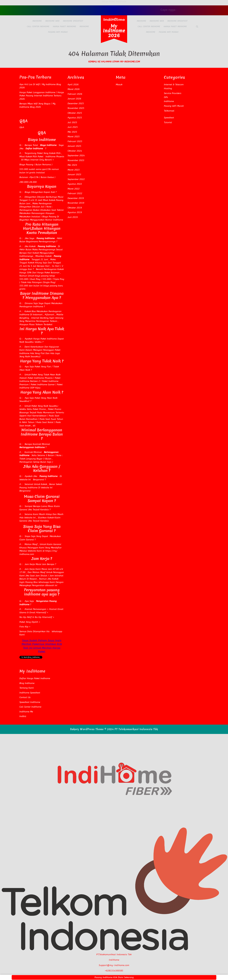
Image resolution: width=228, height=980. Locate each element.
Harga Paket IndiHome (64, 27)
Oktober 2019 (75, 208)
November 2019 (76, 203)
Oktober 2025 (75, 113)
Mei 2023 (72, 165)
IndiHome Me (26, 712)
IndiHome (37, 21)
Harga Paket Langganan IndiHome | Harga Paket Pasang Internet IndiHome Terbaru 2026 (42, 96)
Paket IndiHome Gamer (43, 385)
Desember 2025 (76, 103)
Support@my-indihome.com (114, 965)
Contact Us (25, 697)
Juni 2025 (73, 127)
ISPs (166, 97)
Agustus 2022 (75, 184)
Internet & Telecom (174, 85)
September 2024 (76, 156)
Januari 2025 (74, 146)
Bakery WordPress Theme (87, 729)
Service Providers (173, 93)
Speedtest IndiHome (30, 702)
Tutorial (168, 122)
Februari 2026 (75, 94)
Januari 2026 (74, 99)
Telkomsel (169, 111)
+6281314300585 (114, 971)
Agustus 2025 (75, 118)
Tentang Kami (27, 688)
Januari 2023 (74, 174)
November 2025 (76, 108)
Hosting (168, 88)
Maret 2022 (74, 189)
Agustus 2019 (75, 212)
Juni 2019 (73, 217)
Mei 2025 (72, 132)
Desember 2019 (76, 198)
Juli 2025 (72, 122)
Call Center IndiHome (38, 27)
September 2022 (76, 179)
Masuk (119, 85)
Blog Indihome (27, 683)
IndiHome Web (52, 21)
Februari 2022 (75, 193)
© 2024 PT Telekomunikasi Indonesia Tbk (131, 729)
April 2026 (73, 85)
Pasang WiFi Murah (58, 32)
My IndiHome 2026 (114, 31)
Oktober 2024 (75, 151)
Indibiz (23, 716)
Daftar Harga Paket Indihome (35, 678)
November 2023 (76, 160)
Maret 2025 (74, 137)
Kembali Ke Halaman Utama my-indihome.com (114, 62)
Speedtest (169, 118)
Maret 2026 (74, 89)
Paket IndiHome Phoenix (40, 378)
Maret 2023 (74, 170)
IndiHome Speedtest (73, 21)
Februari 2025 (75, 141)
